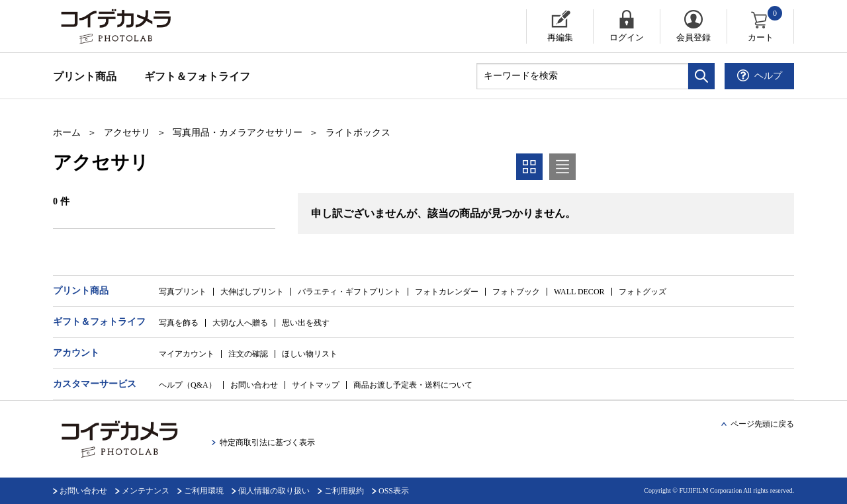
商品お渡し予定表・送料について (413, 385)
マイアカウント (187, 354)
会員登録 (693, 37)
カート (766, 26)
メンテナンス (146, 491)
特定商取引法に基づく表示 (267, 442)
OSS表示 (394, 491)
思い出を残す (306, 323)
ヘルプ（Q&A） (188, 385)
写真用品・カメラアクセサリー (238, 133)
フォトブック (516, 292)
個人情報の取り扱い (274, 491)
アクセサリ (127, 133)
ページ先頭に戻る (762, 424)
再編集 (560, 37)
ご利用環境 (204, 491)
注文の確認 (248, 354)
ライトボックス (358, 133)
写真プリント (183, 292)
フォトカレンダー (447, 292)
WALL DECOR (579, 292)
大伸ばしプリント (252, 292)
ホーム (67, 133)
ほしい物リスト (310, 354)
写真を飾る (179, 323)
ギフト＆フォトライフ (197, 76)
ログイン (627, 37)
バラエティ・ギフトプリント (349, 292)
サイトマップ (316, 385)
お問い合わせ (254, 385)
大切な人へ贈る (240, 323)
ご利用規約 (344, 491)
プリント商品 (85, 76)
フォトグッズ (643, 292)
